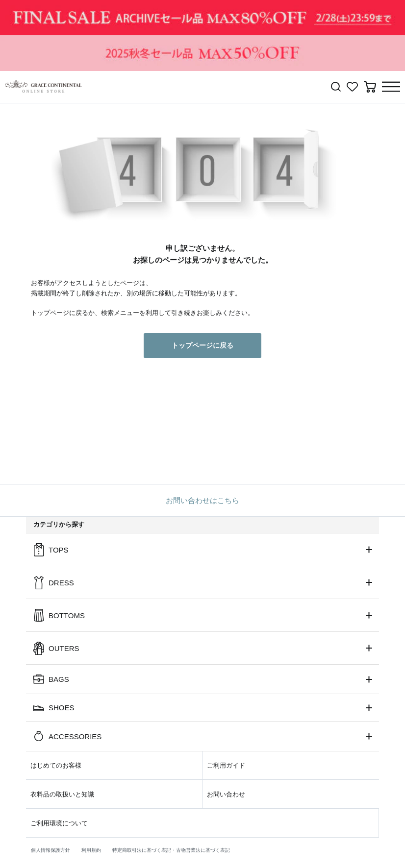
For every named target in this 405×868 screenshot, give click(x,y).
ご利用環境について (59, 823)
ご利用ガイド (226, 765)
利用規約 (91, 850)
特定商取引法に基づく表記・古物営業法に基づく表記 (171, 850)
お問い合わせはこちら (202, 500)
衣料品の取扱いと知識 (62, 794)
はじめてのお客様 (56, 765)
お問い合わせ (226, 794)
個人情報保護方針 (51, 850)
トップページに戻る (202, 345)
